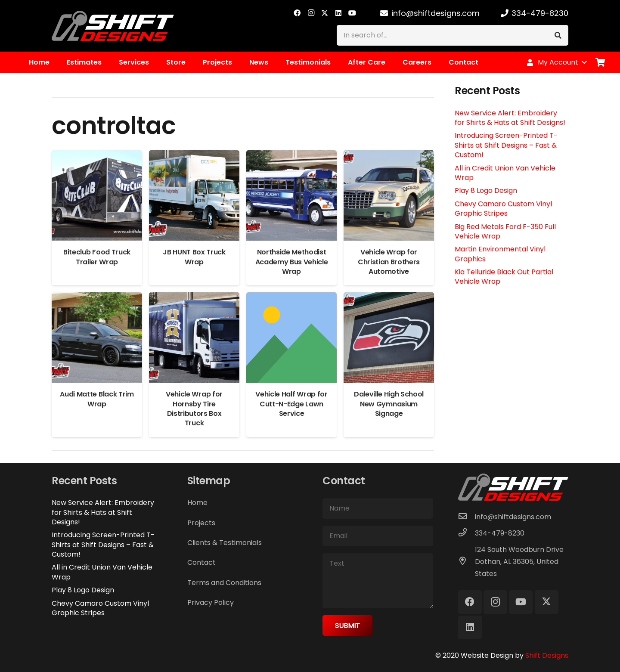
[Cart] (600, 62)
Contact (201, 562)
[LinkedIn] (338, 13)
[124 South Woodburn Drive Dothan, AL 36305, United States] (467, 562)
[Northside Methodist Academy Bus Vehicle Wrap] (291, 156)
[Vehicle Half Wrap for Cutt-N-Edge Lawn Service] (291, 298)
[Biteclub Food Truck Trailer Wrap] (97, 156)
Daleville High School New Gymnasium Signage (389, 404)
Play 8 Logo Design (486, 190)
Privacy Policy (211, 602)
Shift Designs (547, 655)
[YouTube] (352, 13)
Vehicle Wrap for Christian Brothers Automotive (389, 262)
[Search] (558, 35)
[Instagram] (311, 13)
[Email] (378, 536)
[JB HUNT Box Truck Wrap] (194, 156)
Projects (201, 523)
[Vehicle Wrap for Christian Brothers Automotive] (389, 156)
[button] (556, 62)
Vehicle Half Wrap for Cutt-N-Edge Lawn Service (291, 404)
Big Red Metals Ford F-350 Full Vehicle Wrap (505, 231)
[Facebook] (297, 13)
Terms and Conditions (224, 583)
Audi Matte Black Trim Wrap (97, 399)
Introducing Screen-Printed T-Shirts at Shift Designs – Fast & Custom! (506, 145)
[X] (325, 13)
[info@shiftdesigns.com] (467, 517)
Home (197, 503)
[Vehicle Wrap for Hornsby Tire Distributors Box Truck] (194, 298)
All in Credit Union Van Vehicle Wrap (505, 173)
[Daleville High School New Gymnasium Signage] (389, 298)
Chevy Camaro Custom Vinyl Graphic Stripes (503, 209)
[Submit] (347, 626)
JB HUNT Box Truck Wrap (194, 257)
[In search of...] (453, 35)
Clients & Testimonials (225, 543)
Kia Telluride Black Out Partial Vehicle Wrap (504, 277)
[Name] (378, 508)
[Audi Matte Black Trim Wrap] (97, 298)
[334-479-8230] (467, 533)
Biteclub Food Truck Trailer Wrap (97, 257)
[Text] (378, 581)
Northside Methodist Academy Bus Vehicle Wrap (292, 262)
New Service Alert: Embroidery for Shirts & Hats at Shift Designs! (510, 118)
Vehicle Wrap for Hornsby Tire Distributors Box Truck (194, 409)
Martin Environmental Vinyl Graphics (500, 254)
